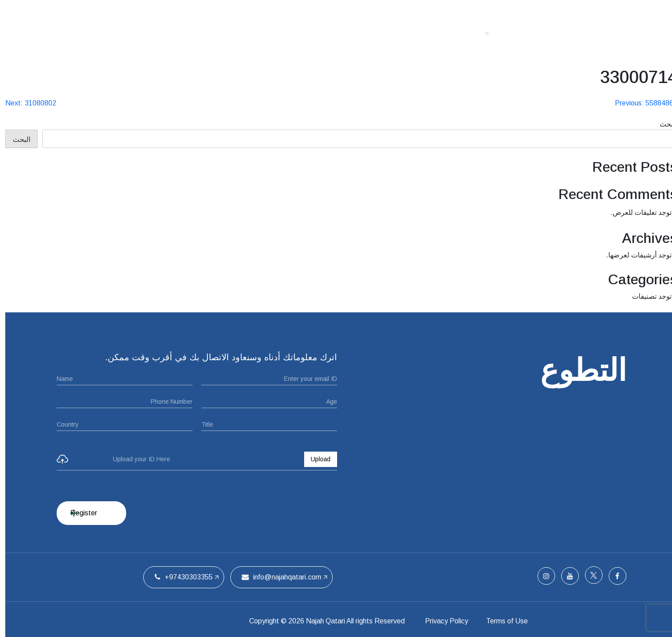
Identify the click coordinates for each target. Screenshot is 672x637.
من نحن (329, 33)
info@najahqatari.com (276, 577)
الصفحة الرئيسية (384, 33)
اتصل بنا (188, 33)
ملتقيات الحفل (277, 33)
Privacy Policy (444, 621)
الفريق (227, 33)
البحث (663, 124)
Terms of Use (510, 621)
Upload (315, 459)
